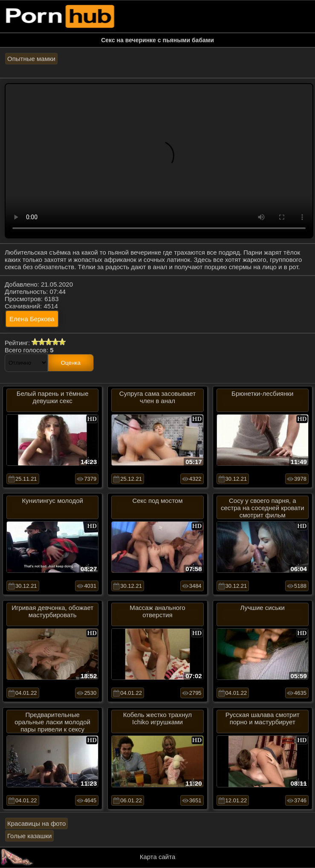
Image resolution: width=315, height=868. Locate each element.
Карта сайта (158, 857)
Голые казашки (29, 836)
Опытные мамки (31, 59)
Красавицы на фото (36, 823)
